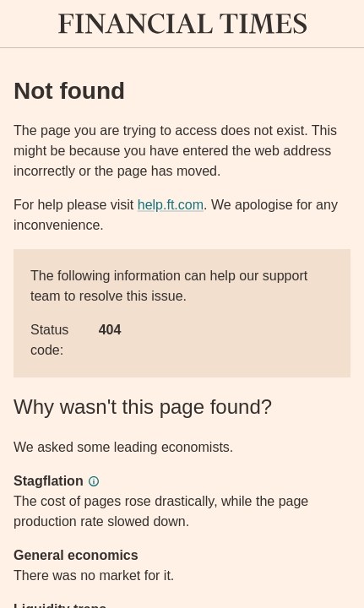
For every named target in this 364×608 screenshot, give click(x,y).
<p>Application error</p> (182, 304)
